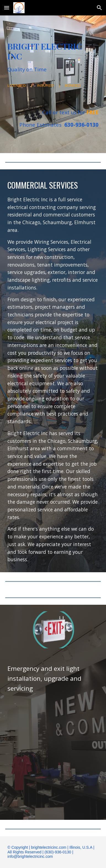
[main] (53, 57)
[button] (7, 8)
